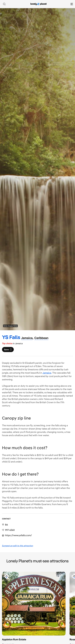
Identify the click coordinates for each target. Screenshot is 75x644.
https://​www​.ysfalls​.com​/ (18, 535)
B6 (6, 525)
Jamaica (47, 373)
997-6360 (10, 530)
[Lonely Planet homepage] (39, 4)
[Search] (4, 4)
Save (8, 350)
